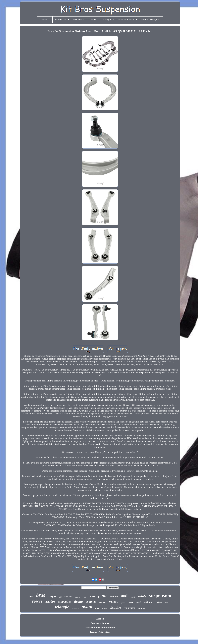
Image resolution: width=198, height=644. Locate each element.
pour (103, 595)
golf (60, 597)
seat (84, 597)
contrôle (68, 597)
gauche (115, 607)
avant (87, 607)
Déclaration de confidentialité (100, 628)
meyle (52, 596)
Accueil (100, 619)
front (97, 608)
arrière (50, 601)
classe (92, 596)
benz (166, 602)
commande (75, 609)
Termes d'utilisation (100, 632)
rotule (142, 596)
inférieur (102, 602)
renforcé (158, 602)
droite (78, 601)
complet (91, 602)
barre (131, 602)
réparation (130, 608)
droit (138, 602)
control (77, 597)
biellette (114, 597)
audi (125, 596)
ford (31, 597)
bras (41, 595)
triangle (62, 607)
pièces (37, 601)
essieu (114, 601)
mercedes (65, 602)
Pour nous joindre (100, 623)
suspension (160, 595)
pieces (123, 603)
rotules (142, 608)
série (148, 602)
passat (104, 608)
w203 (133, 597)
